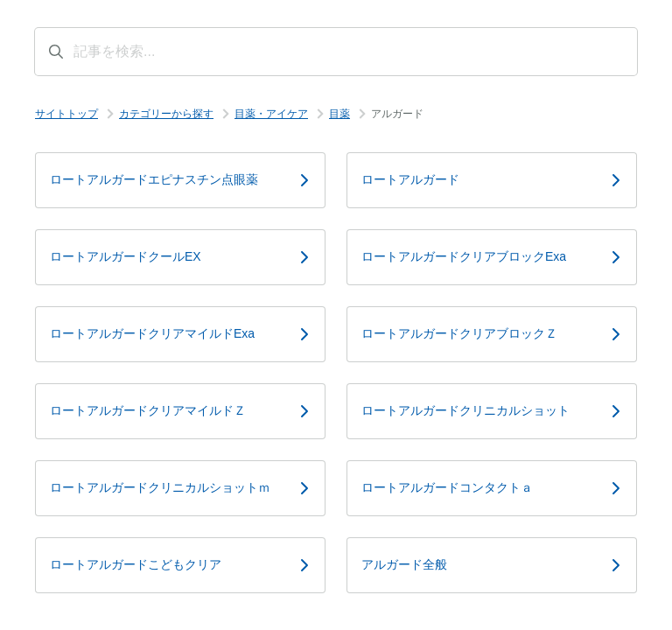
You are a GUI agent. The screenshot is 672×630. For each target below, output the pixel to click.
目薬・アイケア (271, 114)
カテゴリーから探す (166, 114)
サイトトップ (66, 114)
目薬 (339, 114)
